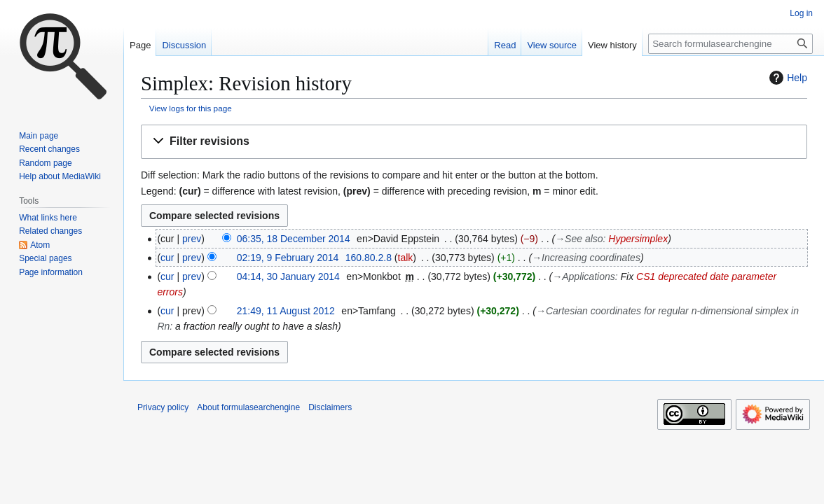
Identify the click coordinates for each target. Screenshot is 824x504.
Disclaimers (330, 407)
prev (192, 239)
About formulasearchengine (248, 407)
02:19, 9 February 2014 (288, 258)
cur (167, 258)
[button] (474, 142)
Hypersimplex (638, 239)
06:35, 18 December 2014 (294, 239)
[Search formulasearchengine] (730, 44)
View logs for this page (191, 108)
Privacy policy (163, 407)
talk (406, 258)
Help (787, 78)
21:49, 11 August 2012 (286, 311)
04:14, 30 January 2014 (288, 276)
